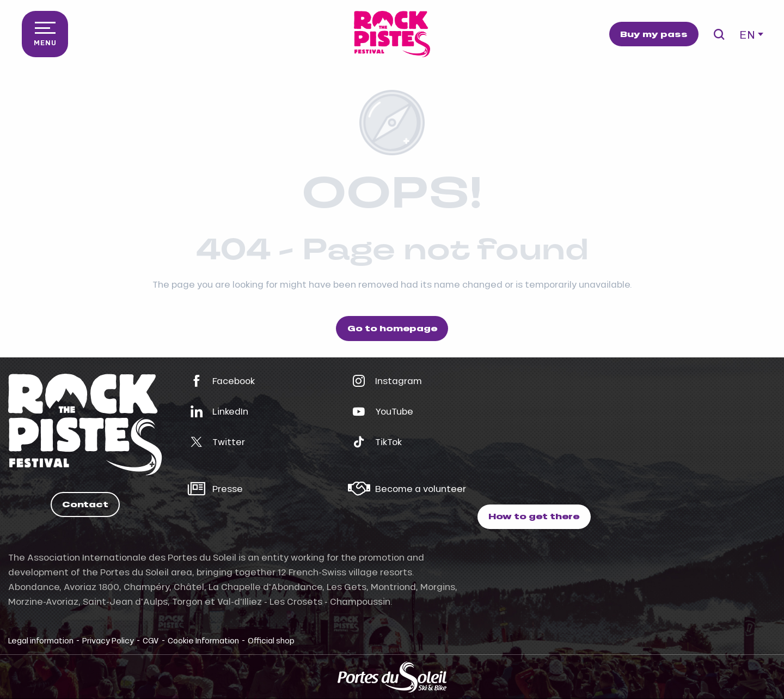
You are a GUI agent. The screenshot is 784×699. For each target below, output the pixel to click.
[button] (719, 34)
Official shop (271, 640)
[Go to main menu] (45, 34)
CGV (151, 640)
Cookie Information (203, 640)
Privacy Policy (108, 640)
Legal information (41, 640)
